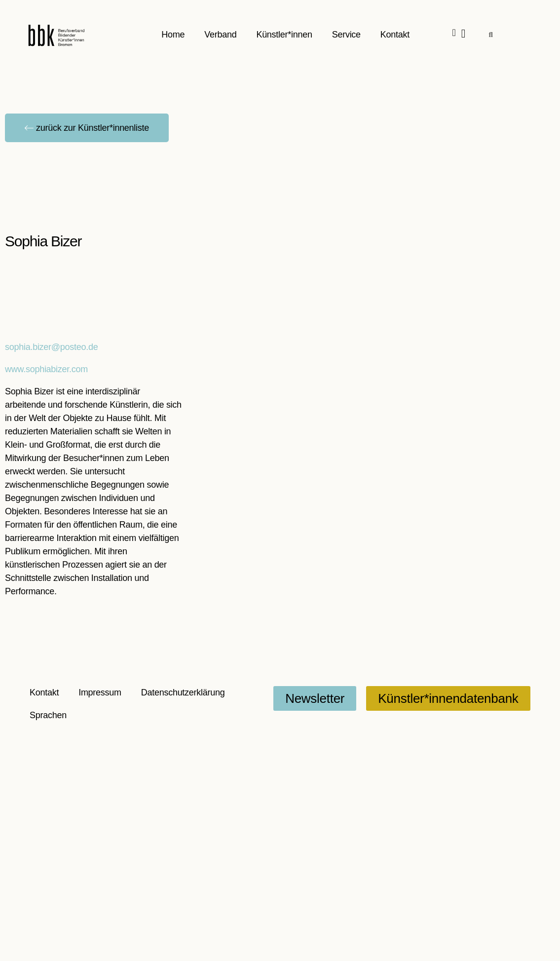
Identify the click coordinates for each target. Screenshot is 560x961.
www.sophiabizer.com (46, 369)
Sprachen (48, 715)
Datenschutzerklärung (183, 692)
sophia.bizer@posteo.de (51, 347)
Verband (221, 35)
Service (346, 35)
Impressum (100, 692)
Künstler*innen (284, 35)
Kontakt (395, 35)
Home (173, 35)
